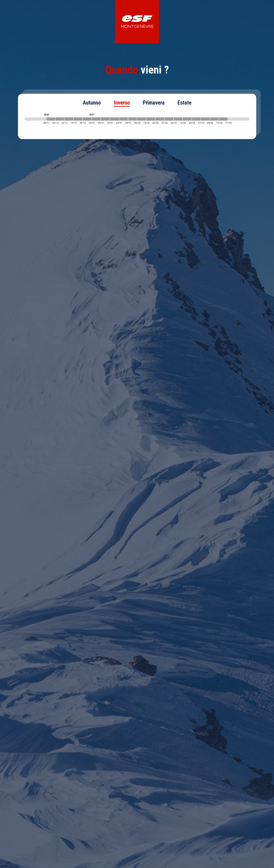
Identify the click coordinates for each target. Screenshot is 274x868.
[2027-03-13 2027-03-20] (187, 119)
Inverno (122, 103)
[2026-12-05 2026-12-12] (60, 119)
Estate (185, 103)
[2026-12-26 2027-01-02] (87, 119)
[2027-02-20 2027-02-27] (160, 119)
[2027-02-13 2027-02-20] (151, 119)
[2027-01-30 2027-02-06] (133, 119)
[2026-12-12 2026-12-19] (69, 119)
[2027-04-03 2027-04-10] (214, 119)
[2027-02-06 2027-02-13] (142, 119)
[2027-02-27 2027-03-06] (169, 119)
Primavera (154, 103)
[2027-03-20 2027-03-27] (196, 119)
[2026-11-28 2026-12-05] (51, 119)
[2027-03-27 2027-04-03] (205, 119)
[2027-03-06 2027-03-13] (178, 119)
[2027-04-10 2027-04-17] (224, 119)
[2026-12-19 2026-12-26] (78, 119)
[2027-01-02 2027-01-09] (96, 119)
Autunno (92, 103)
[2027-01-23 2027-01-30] (123, 119)
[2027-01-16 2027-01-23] (114, 119)
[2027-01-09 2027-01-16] (105, 119)
